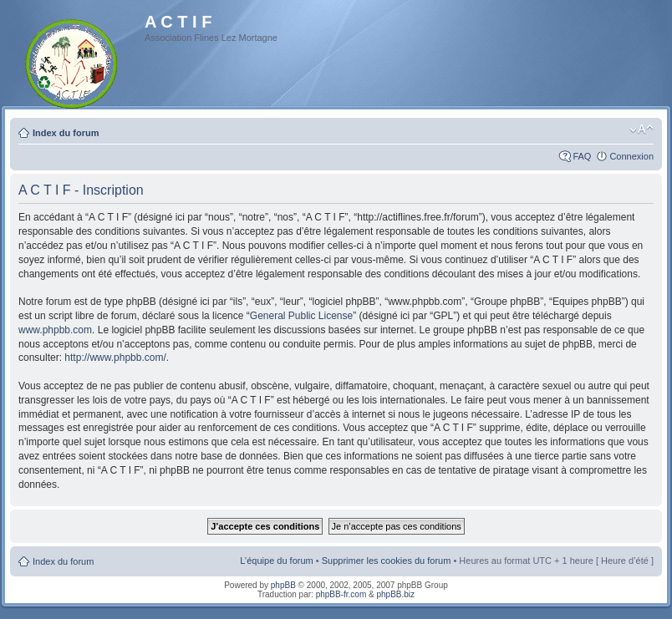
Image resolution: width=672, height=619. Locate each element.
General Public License (301, 316)
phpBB (283, 585)
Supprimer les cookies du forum (387, 561)
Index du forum (66, 133)
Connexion (631, 156)
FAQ (582, 156)
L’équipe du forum (276, 561)
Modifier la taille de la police (641, 129)
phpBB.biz (395, 594)
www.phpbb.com (55, 330)
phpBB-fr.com (341, 594)
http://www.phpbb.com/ (115, 358)
